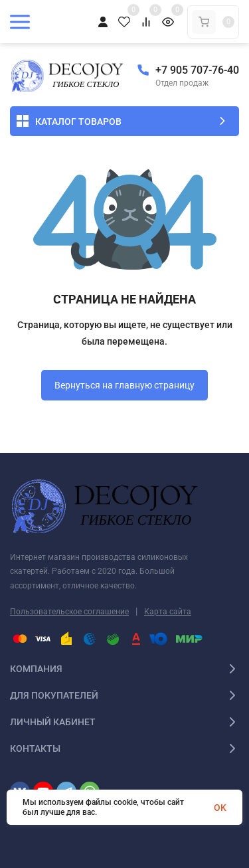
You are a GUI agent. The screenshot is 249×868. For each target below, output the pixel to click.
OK (220, 808)
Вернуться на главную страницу (124, 385)
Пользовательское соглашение (69, 612)
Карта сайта (168, 612)
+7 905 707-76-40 (197, 70)
